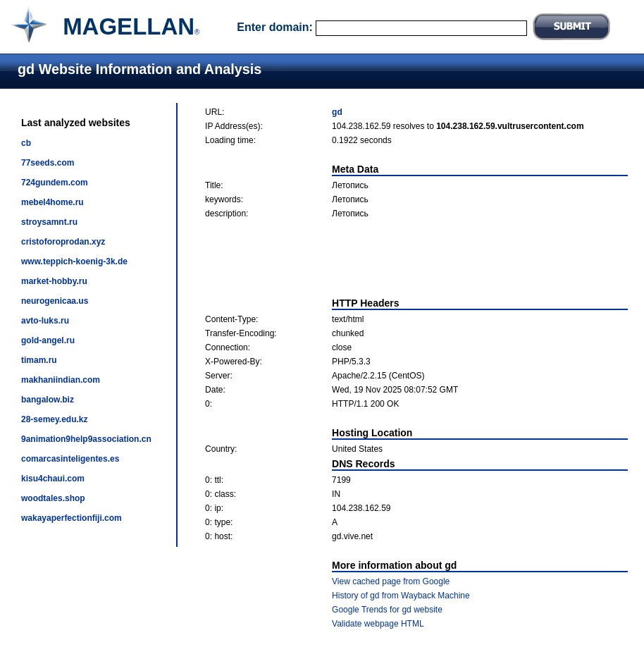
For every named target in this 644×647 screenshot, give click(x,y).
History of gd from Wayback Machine (401, 596)
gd (337, 112)
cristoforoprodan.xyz (63, 242)
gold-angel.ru (48, 340)
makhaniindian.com (61, 380)
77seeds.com (48, 163)
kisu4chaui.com (53, 479)
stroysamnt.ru (49, 222)
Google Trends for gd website (387, 610)
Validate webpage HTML (378, 624)
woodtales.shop (53, 498)
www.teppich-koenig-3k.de (74, 261)
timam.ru (39, 360)
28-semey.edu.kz (55, 419)
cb (26, 143)
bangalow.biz (48, 400)
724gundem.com (55, 183)
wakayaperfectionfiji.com (72, 518)
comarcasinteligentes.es (70, 459)
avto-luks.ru (45, 321)
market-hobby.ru (54, 281)
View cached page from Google (391, 581)
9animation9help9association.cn (86, 439)
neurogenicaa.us (55, 301)
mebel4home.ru (52, 202)
